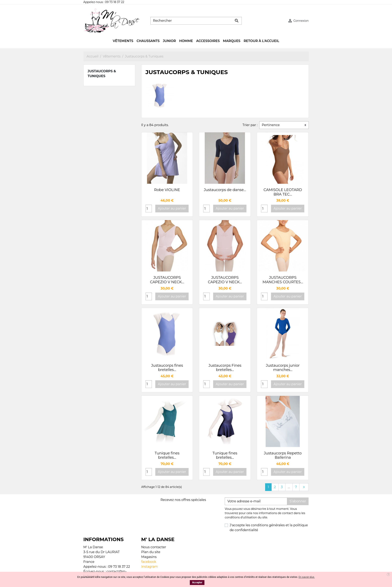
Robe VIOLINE (167, 190)
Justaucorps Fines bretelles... (225, 368)
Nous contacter (154, 547)
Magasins (149, 557)
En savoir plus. (307, 577)
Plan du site (151, 552)
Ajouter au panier (172, 208)
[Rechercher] (196, 21)
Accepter (197, 583)
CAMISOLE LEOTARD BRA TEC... (283, 192)
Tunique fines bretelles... (167, 455)
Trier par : (250, 125)
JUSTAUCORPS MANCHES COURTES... (283, 280)
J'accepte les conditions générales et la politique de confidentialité (269, 528)
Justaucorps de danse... (225, 190)
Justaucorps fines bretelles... (167, 368)
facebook (149, 562)
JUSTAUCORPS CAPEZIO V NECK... (167, 280)
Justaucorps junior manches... (283, 368)
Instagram (150, 567)
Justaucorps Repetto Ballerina (283, 455)
